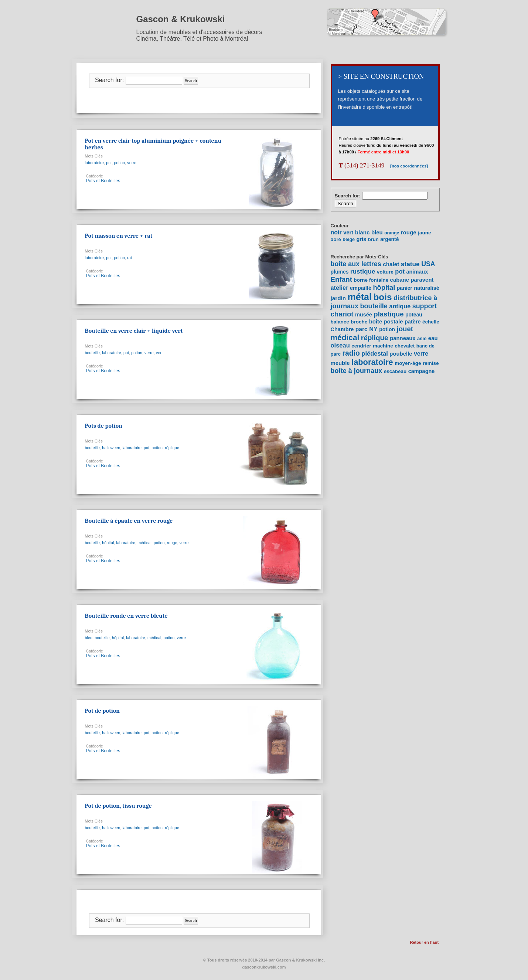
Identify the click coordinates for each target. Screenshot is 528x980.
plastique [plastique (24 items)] (389, 314)
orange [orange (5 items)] (392, 233)
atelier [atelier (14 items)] (340, 288)
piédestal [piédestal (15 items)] (375, 353)
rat (130, 258)
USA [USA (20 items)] (428, 264)
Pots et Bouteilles (103, 181)
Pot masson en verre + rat (119, 236)
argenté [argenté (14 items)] (389, 239)
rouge (172, 543)
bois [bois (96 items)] (382, 297)
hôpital (108, 543)
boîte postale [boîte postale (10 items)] (386, 322)
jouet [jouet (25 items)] (405, 329)
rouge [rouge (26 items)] (409, 232)
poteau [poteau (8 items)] (414, 315)
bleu (89, 638)
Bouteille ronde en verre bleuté (126, 616)
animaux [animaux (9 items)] (417, 272)
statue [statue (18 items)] (410, 264)
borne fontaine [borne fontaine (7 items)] (371, 280)
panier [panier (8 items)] (405, 288)
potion (119, 163)
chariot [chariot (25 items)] (342, 314)
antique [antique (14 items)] (400, 306)
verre (132, 163)
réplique (172, 448)
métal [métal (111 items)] (360, 297)
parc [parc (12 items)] (362, 329)
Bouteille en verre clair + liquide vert (134, 331)
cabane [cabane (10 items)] (400, 280)
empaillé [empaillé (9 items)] (361, 288)
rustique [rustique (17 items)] (363, 272)
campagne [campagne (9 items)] (422, 371)
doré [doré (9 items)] (336, 239)
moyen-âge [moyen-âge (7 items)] (408, 363)
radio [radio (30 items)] (351, 353)
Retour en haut (425, 942)
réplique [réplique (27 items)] (375, 338)
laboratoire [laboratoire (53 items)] (372, 362)
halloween (111, 448)
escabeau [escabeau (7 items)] (395, 371)
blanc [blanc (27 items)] (362, 232)
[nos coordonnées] (406, 166)
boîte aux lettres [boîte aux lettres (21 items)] (356, 264)
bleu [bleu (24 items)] (377, 232)
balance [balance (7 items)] (340, 322)
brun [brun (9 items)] (373, 239)
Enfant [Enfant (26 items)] (341, 279)
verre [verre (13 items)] (421, 354)
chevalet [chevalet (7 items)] (405, 346)
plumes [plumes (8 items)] (340, 272)
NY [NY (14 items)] (373, 329)
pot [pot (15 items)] (400, 271)
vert (159, 353)
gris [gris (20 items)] (362, 239)
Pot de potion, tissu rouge (118, 806)
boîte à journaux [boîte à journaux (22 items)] (357, 371)
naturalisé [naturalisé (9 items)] (427, 288)
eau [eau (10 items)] (433, 338)
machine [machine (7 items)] (383, 346)
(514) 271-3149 (362, 165)
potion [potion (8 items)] (387, 329)
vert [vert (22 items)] (348, 233)
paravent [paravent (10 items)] (422, 280)
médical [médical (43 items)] (345, 337)
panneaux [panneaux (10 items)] (403, 338)
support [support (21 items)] (425, 306)
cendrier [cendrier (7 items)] (361, 346)
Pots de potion (104, 426)
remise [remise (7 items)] (431, 363)
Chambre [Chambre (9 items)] (342, 329)
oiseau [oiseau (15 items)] (340, 345)
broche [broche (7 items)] (359, 322)
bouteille (93, 353)
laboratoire (95, 163)
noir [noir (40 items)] (336, 232)
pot (109, 163)
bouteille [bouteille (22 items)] (374, 306)
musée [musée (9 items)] (364, 315)
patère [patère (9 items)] (413, 322)
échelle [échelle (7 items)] (431, 322)
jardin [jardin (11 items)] (338, 298)
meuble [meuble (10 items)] (340, 363)
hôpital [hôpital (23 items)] (384, 287)
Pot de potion (102, 711)
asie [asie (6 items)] (422, 338)
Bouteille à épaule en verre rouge (129, 521)
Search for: (109, 80)
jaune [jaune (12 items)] (424, 233)
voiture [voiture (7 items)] (385, 272)
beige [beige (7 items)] (349, 240)
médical (144, 543)
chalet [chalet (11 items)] (391, 264)
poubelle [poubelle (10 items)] (401, 354)
